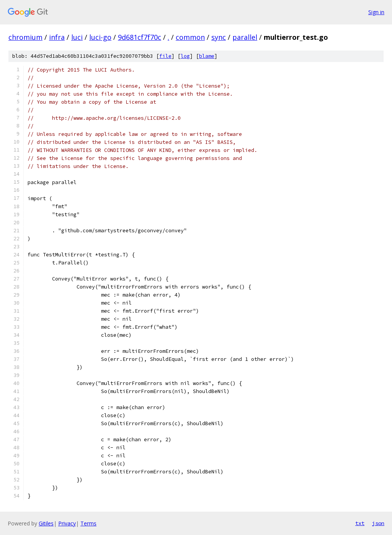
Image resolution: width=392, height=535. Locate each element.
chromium (25, 37)
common (190, 37)
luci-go (100, 37)
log (185, 56)
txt (360, 523)
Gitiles (46, 523)
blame (207, 56)
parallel (245, 37)
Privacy (67, 523)
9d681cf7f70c (140, 37)
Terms (88, 523)
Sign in (376, 12)
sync (219, 37)
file (165, 56)
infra (57, 37)
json (378, 523)
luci (77, 37)
